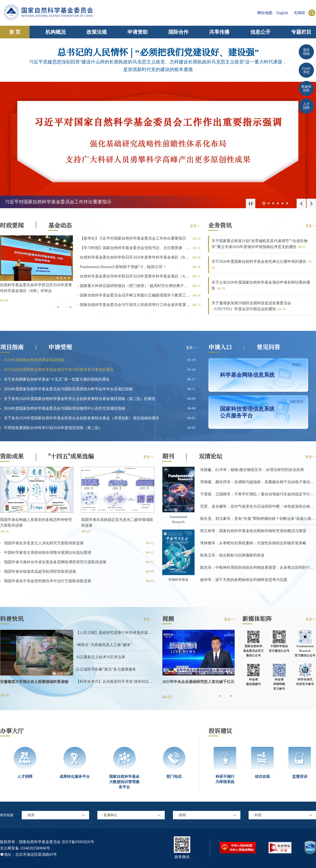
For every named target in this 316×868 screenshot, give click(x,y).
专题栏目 (301, 32)
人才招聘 (306, 106)
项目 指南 (306, 52)
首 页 (15, 32)
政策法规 (97, 32)
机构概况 (56, 32)
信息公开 (260, 32)
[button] (264, 203)
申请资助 (138, 32)
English (282, 13)
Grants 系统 (306, 70)
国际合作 (178, 32)
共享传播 (219, 32)
